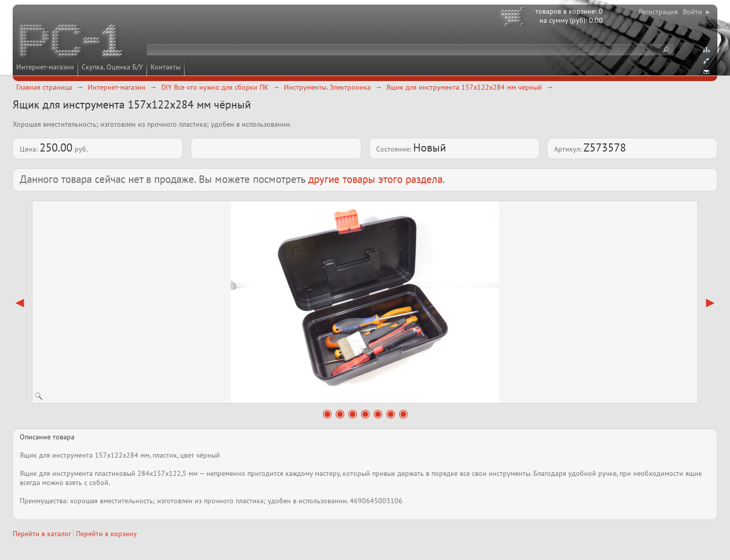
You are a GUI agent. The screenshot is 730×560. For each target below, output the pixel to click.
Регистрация (658, 12)
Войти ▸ (696, 12)
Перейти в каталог (42, 534)
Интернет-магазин (45, 67)
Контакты (166, 67)
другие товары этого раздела (375, 179)
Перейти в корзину (106, 534)
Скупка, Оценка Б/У (112, 67)
